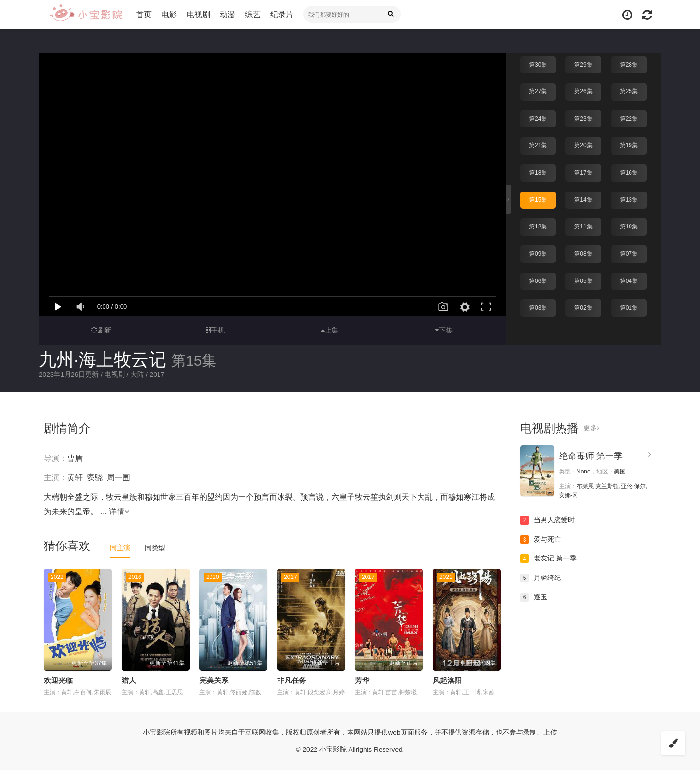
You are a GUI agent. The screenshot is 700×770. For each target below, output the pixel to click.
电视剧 (199, 14)
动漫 (228, 14)
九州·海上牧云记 (103, 359)
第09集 (538, 253)
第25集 (629, 91)
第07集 (629, 253)
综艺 (254, 14)
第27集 (538, 91)
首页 (145, 14)
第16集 (629, 172)
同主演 (120, 548)
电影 (170, 14)
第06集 (538, 280)
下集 (444, 330)
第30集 (538, 64)
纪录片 (283, 14)
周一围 (119, 478)
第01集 (629, 307)
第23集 (583, 118)
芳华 (362, 680)
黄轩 (75, 478)
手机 (215, 330)
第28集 (629, 64)
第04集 (629, 280)
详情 (119, 512)
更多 (591, 428)
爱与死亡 (541, 539)
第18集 (538, 172)
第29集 (583, 64)
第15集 (538, 199)
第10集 (629, 226)
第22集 (629, 118)
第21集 (538, 145)
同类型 (155, 548)
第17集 (583, 172)
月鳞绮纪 (541, 577)
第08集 (583, 253)
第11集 (583, 226)
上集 (330, 330)
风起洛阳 (447, 680)
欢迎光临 (58, 680)
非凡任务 (292, 680)
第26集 (583, 91)
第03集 (538, 307)
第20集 (583, 145)
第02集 (583, 307)
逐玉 (534, 597)
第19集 (629, 145)
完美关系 (214, 680)
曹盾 (75, 458)
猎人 (129, 680)
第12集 (538, 226)
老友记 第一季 (548, 559)
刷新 (101, 330)
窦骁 (95, 478)
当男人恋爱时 (547, 520)
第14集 (583, 199)
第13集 (629, 199)
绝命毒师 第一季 (591, 456)
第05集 (583, 280)
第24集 (538, 118)
